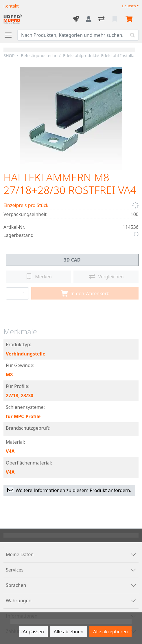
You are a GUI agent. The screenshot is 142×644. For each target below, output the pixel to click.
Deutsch (129, 6)
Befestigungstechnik (41, 56)
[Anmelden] (89, 19)
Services (15, 570)
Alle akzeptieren (110, 632)
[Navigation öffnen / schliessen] (10, 35)
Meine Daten (20, 554)
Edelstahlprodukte (81, 56)
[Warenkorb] (130, 19)
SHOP (9, 56)
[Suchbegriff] (72, 35)
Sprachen (16, 585)
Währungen (19, 601)
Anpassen (33, 632)
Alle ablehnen (69, 632)
